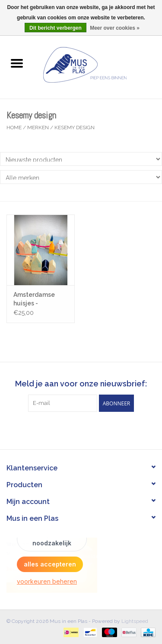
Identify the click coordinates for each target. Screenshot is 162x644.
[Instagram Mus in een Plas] (89, 429)
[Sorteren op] (81, 159)
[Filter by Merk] (81, 177)
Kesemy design (75, 128)
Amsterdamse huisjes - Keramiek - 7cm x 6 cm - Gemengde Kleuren (40, 299)
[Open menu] (17, 63)
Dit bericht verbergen (56, 28)
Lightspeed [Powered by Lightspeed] (135, 621)
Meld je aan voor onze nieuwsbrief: (81, 384)
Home (14, 128)
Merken (38, 128)
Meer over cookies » (115, 28)
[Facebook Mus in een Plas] (73, 429)
